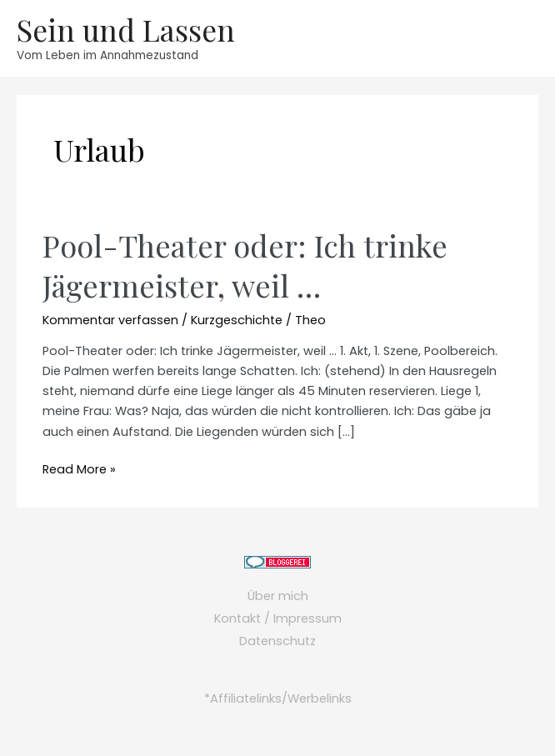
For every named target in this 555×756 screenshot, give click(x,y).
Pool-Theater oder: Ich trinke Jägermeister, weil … (245, 265)
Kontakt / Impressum (278, 618)
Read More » (79, 469)
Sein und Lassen (126, 30)
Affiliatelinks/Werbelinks (281, 698)
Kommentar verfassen (110, 320)
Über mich (278, 596)
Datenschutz (277, 641)
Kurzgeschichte (237, 320)
